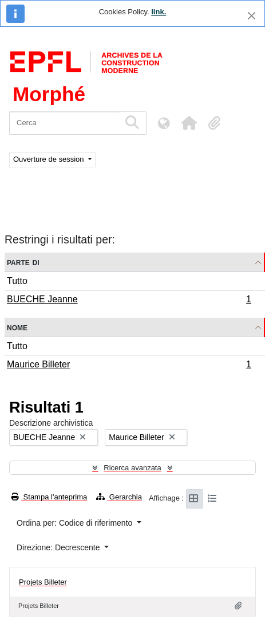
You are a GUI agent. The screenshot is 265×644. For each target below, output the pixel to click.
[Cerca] (64, 123)
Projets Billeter (43, 582)
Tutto (17, 281)
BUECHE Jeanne (129, 301)
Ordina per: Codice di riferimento (76, 523)
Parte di (23, 262)
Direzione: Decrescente (59, 547)
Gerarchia (119, 497)
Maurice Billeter (129, 366)
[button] (189, 123)
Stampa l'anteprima (49, 497)
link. (159, 12)
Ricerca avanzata (132, 468)
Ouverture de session (50, 159)
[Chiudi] (252, 16)
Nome (17, 327)
